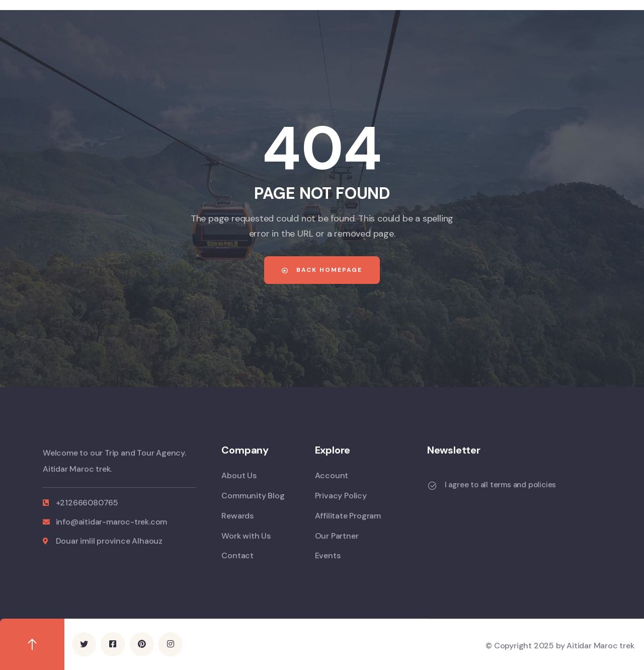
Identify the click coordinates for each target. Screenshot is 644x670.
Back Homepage (322, 270)
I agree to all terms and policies (500, 485)
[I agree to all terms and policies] (432, 486)
